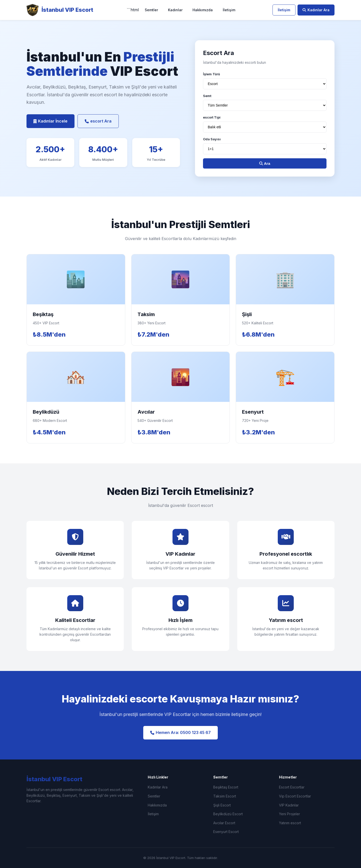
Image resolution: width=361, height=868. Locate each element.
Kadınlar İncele (50, 121)
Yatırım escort (290, 823)
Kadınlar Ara (316, 10)
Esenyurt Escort (226, 832)
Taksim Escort (225, 796)
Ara (265, 163)
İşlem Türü (211, 74)
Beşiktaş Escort (226, 787)
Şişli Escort (222, 805)
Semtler (151, 10)
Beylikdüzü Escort (228, 814)
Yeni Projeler (289, 814)
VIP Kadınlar (289, 805)
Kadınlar (175, 10)
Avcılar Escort (224, 823)
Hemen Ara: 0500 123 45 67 (180, 732)
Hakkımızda (203, 10)
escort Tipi (212, 117)
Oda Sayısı (212, 139)
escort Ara (98, 121)
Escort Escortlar (292, 787)
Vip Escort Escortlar (295, 796)
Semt (207, 96)
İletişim (229, 10)
